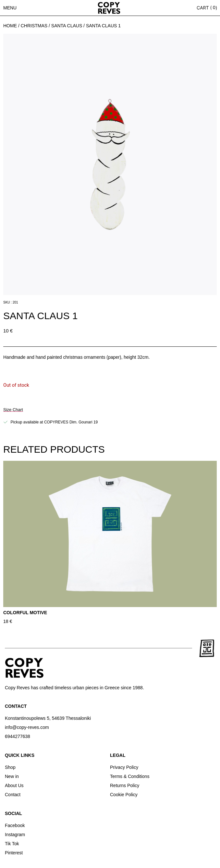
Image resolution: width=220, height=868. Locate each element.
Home (10, 26)
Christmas (34, 26)
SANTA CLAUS (67, 26)
